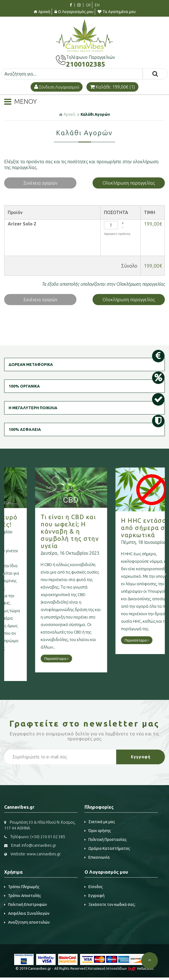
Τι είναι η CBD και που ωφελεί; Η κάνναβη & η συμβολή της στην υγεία (43, 531)
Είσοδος (94, 887)
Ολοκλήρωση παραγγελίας (129, 183)
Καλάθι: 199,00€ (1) (112, 87)
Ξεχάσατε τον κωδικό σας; (110, 904)
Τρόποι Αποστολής (23, 896)
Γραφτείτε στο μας (84, 723)
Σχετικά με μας (100, 822)
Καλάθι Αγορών (95, 114)
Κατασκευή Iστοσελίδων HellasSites (121, 968)
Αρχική (42, 12)
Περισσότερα (30, 659)
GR (88, 5)
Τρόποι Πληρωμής (22, 887)
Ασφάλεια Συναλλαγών (27, 913)
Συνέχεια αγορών (40, 183)
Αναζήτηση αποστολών (27, 922)
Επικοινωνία (97, 857)
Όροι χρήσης (98, 831)
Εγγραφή (95, 896)
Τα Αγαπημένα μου (117, 12)
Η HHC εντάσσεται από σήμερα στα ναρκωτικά (123, 528)
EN (97, 5)
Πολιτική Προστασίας (106, 840)
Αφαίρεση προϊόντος (117, 234)
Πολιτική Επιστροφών (26, 904)
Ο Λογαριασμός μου (74, 12)
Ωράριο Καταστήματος (107, 848)
